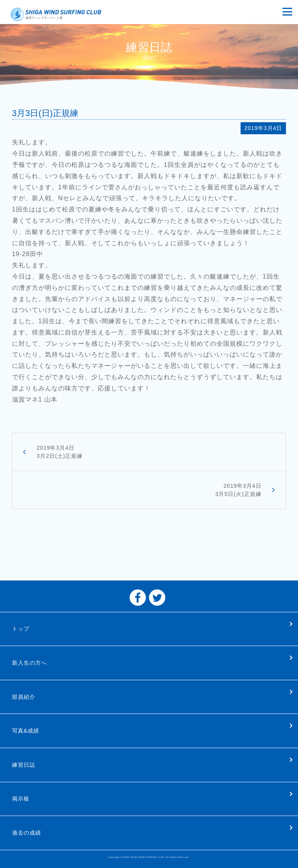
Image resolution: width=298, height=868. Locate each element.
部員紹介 (24, 697)
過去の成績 (27, 833)
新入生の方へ (29, 663)
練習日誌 (24, 765)
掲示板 (21, 799)
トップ (21, 629)
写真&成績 (26, 731)
